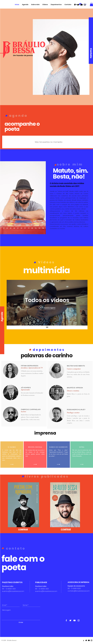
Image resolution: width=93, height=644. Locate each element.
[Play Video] (47, 307)
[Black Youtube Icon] (81, 5)
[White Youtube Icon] (74, 620)
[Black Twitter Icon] (78, 5)
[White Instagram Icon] (79, 620)
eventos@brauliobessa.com (13, 591)
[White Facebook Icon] (66, 620)
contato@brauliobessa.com (79, 591)
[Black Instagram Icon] (85, 5)
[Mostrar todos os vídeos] (47, 327)
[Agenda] (2, 317)
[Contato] (91, 53)
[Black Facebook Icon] (75, 5)
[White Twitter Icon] (70, 620)
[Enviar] (21, 622)
